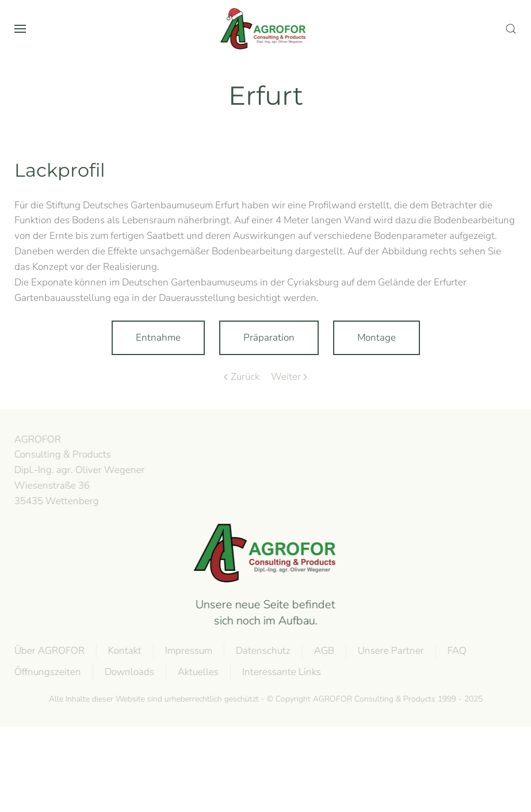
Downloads (128, 672)
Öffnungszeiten (47, 672)
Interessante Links (280, 672)
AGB (323, 651)
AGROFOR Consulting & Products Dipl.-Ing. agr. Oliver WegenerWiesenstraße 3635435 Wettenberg (79, 470)
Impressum (188, 651)
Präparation (269, 338)
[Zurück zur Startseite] (266, 29)
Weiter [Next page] (289, 377)
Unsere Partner (390, 651)
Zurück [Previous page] (241, 377)
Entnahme (158, 338)
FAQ (456, 651)
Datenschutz (262, 651)
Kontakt (124, 651)
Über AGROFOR (48, 651)
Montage (377, 338)
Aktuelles (197, 672)
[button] (20, 29)
